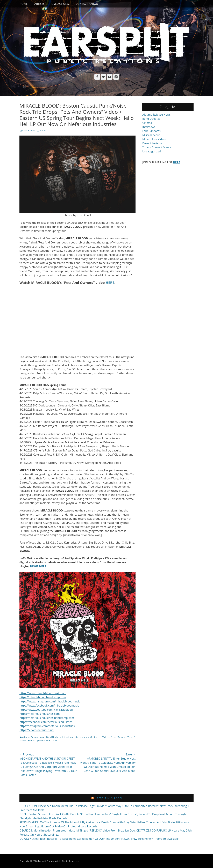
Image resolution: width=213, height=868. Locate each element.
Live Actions (60, 4)
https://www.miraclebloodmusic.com (43, 693)
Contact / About (88, 4)
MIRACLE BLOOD (48, 740)
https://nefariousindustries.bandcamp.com (47, 718)
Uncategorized (152, 151)
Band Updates (54, 737)
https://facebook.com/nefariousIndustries (46, 722)
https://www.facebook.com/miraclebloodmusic (49, 706)
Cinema (147, 123)
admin (43, 130)
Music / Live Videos (100, 737)
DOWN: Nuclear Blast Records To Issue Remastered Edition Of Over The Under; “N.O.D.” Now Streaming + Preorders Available (99, 839)
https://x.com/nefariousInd (37, 730)
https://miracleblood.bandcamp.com (43, 697)
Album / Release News (34, 737)
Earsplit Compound (48, 861)
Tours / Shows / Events (157, 147)
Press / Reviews (118, 737)
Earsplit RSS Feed (108, 798)
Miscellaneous (151, 135)
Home (24, 4)
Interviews (67, 737)
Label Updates (81, 737)
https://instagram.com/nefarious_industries (47, 726)
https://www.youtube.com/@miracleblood (46, 710)
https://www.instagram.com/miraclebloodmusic (50, 701)
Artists (40, 4)
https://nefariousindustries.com (40, 714)
